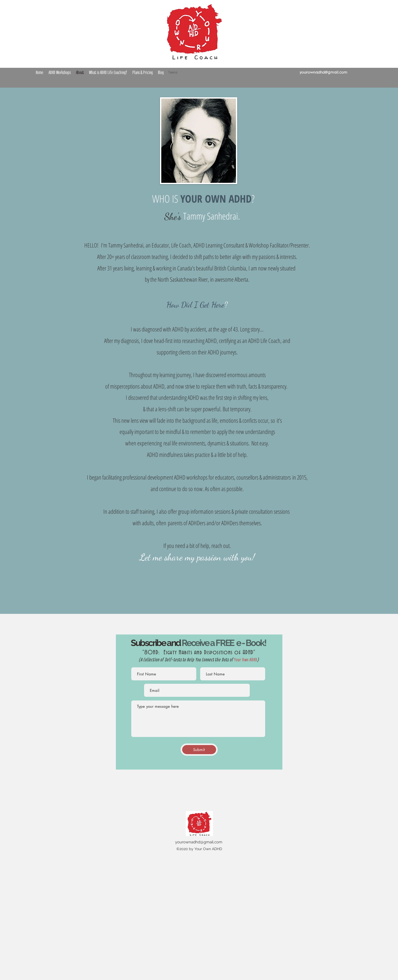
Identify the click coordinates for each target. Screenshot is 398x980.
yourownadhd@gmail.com (323, 72)
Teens (173, 72)
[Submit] (199, 750)
